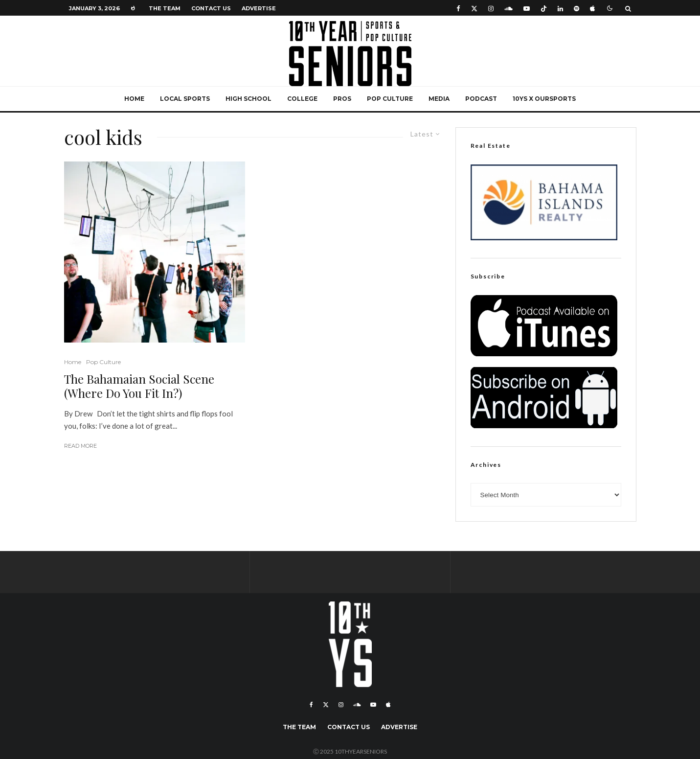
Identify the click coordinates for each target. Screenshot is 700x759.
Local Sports (185, 99)
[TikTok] (544, 8)
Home (134, 99)
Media (439, 99)
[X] (474, 8)
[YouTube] (527, 8)
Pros (342, 99)
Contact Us (211, 8)
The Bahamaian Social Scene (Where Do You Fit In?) (139, 386)
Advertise (259, 8)
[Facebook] (458, 8)
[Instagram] (491, 8)
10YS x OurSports (544, 99)
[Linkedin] (560, 8)
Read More (80, 446)
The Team (165, 8)
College (302, 99)
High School (248, 99)
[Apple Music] (592, 8)
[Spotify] (576, 8)
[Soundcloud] (508, 8)
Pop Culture (390, 99)
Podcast (481, 99)
